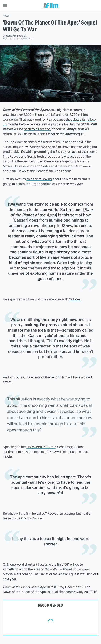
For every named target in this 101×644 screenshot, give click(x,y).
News (6, 16)
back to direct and (37, 129)
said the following (39, 179)
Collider (75, 299)
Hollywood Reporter (41, 447)
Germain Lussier (16, 36)
